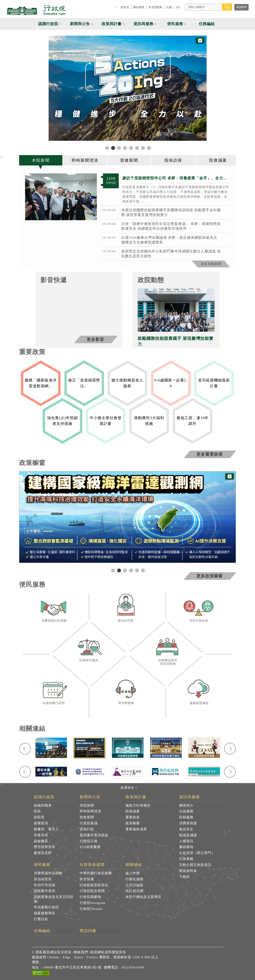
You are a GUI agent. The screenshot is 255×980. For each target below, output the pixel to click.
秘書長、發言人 (46, 829)
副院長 (39, 817)
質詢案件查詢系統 (94, 835)
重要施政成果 (136, 829)
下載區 (184, 877)
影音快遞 (87, 879)
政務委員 (41, 823)
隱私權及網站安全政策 (54, 952)
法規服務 (186, 811)
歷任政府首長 (45, 847)
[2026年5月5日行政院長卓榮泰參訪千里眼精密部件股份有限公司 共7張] (61, 197)
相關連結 (134, 865)
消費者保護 (188, 823)
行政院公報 (89, 841)
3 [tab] (125, 570)
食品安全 (186, 829)
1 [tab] (113, 570)
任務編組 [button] (207, 24)
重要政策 (133, 817)
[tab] (41, 160)
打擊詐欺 (41, 919)
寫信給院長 (43, 879)
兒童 (169, 7)
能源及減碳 (188, 835)
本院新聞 (87, 805)
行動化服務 (134, 879)
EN (178, 7)
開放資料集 (188, 871)
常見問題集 (155, 7)
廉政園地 (186, 847)
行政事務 (186, 859)
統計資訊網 (134, 891)
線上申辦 (133, 873)
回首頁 (125, 7)
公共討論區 (134, 885)
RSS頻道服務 (90, 847)
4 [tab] (130, 570)
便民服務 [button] (175, 24)
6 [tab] (142, 570)
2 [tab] (119, 570)
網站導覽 (139, 7)
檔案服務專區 (45, 913)
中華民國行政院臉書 (96, 873)
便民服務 (42, 865)
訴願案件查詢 (45, 891)
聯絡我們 (81, 952)
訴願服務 (186, 817)
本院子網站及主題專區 (143, 897)
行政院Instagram (93, 903)
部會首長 (41, 835)
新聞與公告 (90, 797)
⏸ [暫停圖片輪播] (200, 41)
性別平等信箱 (45, 885)
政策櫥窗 (133, 823)
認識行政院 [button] (48, 24)
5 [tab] (136, 570)
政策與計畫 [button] (112, 24)
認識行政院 (44, 797)
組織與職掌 (43, 805)
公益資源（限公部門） (197, 853)
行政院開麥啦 (90, 897)
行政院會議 (89, 823)
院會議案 (133, 811)
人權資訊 (186, 841)
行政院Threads (91, 909)
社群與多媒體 (92, 865)
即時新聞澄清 (90, 811)
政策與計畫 (136, 797)
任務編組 (42, 931)
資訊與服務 (190, 797)
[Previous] (54, 89)
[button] (236, 24)
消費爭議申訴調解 (48, 873)
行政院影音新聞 (92, 891)
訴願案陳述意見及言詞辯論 (54, 899)
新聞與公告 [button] (80, 24)
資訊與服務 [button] (143, 24)
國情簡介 (186, 805)
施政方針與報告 (138, 805)
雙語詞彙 (88, 931)
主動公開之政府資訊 (195, 865)
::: (115, 7)
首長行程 (87, 829)
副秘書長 (41, 841)
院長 (37, 811)
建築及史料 (43, 853)
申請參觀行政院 (46, 907)
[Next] (201, 89)
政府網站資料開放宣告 (108, 952)
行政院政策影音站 (94, 885)
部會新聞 (87, 817)
